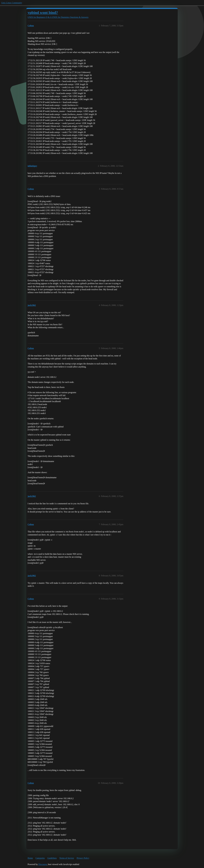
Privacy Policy (83, 858)
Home (30, 858)
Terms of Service (67, 858)
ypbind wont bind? (43, 13)
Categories (40, 858)
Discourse (43, 864)
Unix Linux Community (12, 3)
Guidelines (52, 858)
